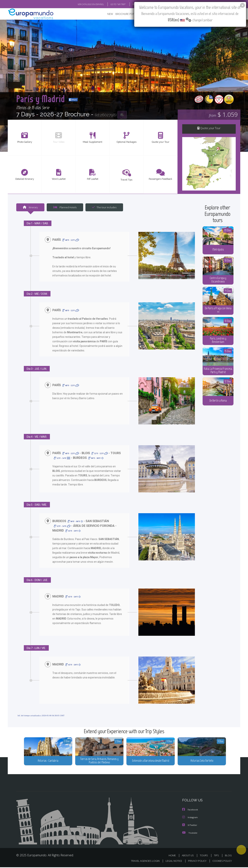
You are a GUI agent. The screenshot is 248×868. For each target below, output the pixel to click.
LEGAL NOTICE (174, 861)
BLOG (228, 856)
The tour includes (104, 208)
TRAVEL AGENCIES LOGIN (145, 861)
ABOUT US (188, 856)
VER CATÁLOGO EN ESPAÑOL (91, 4)
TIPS (216, 856)
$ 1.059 (223, 115)
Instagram (191, 819)
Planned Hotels (65, 208)
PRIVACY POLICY (197, 861)
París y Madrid (52, 99)
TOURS (204, 856)
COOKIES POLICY (222, 861)
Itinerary (30, 208)
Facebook (191, 811)
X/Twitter (190, 826)
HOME (172, 856)
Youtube (190, 834)
